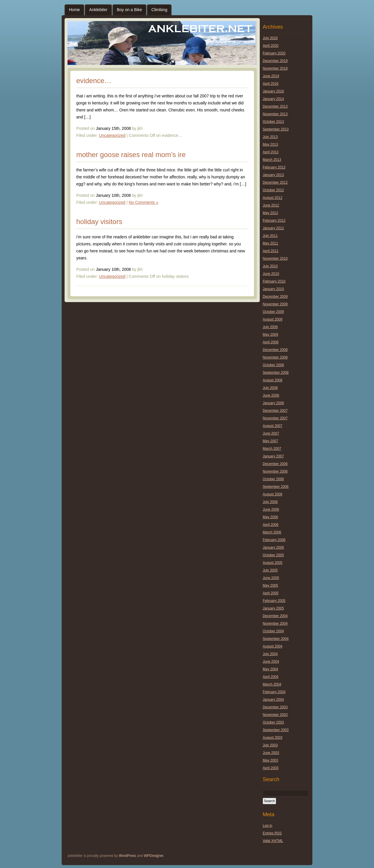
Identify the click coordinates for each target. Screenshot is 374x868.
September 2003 (276, 730)
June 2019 (271, 76)
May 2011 (270, 243)
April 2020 (271, 46)
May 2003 (270, 760)
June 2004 (271, 662)
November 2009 (275, 304)
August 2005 (272, 563)
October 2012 (273, 190)
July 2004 (270, 654)
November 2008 (275, 357)
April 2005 (271, 593)
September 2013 (276, 129)
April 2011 (271, 251)
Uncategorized (112, 135)
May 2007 (270, 441)
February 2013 (274, 167)
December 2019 (275, 61)
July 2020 (270, 38)
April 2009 (271, 342)
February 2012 (274, 221)
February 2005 (274, 601)
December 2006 (275, 464)
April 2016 (271, 84)
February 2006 (274, 540)
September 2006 (276, 487)
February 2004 (274, 692)
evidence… (94, 81)
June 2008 (271, 395)
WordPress (127, 856)
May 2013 (270, 144)
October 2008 (273, 365)
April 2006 (271, 525)
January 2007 (273, 456)
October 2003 (273, 722)
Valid (273, 841)
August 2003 (272, 738)
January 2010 (273, 289)
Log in (267, 826)
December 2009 (275, 297)
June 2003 (271, 753)
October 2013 (273, 122)
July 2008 (270, 388)
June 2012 (271, 205)
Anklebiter (98, 10)
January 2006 (273, 547)
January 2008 (273, 403)
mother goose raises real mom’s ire (131, 155)
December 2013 (275, 106)
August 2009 (272, 319)
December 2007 (275, 411)
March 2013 (272, 160)
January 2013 (273, 175)
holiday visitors (99, 222)
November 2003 (275, 715)
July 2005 (270, 570)
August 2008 (272, 380)
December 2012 (275, 182)
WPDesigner (154, 856)
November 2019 (275, 68)
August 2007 (272, 426)
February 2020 (274, 53)
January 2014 (273, 99)
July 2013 (270, 137)
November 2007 (275, 418)
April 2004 (271, 677)
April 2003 (271, 768)
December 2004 (275, 616)
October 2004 (273, 631)
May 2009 (270, 335)
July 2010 (270, 266)
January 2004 (273, 700)
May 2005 (270, 585)
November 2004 (275, 624)
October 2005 (273, 555)
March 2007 (272, 449)
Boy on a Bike (129, 10)
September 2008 (276, 373)
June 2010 (271, 274)
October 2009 (273, 312)
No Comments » (144, 202)
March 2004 (272, 684)
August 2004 (272, 646)
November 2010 (275, 259)
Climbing (159, 10)
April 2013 (271, 152)
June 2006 (271, 509)
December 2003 (275, 707)
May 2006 (270, 517)
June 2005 (271, 578)
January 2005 (273, 608)
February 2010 (274, 281)
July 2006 (270, 502)
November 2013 (275, 114)
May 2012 (270, 213)
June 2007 (271, 433)
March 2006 (272, 532)
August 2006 (272, 494)
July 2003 (270, 745)
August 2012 (272, 198)
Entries (272, 833)
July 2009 (270, 327)
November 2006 (275, 471)
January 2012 (273, 228)
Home (74, 10)
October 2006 (273, 479)
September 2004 (276, 639)
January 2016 (273, 91)
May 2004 (270, 669)
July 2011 (270, 236)
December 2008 (275, 350)
